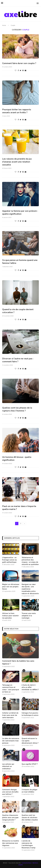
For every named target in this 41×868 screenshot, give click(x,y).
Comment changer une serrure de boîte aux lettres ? (10, 792)
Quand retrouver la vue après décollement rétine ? (30, 741)
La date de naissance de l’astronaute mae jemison (11, 741)
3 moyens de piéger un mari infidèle (30, 791)
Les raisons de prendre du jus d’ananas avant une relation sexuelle (17, 162)
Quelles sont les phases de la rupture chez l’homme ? (17, 409)
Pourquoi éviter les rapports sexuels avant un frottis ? (17, 111)
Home (4, 26)
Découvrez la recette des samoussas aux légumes (11, 843)
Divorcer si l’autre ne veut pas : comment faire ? (18, 360)
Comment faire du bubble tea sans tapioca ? (18, 662)
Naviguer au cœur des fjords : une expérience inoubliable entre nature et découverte (30, 589)
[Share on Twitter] (20, 71)
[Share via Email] (25, 71)
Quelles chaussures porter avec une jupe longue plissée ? (10, 818)
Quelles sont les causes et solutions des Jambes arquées (30, 818)
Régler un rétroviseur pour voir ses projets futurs (11, 587)
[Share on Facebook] (18, 71)
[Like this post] (16, 71)
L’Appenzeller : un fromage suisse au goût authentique (10, 560)
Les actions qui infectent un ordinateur (8, 766)
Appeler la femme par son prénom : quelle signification (20, 212)
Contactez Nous (27, 863)
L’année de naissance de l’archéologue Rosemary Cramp (28, 844)
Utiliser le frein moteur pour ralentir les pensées (10, 616)
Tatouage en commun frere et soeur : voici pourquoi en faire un (11, 688)
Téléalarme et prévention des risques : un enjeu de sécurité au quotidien (30, 561)
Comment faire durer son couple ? (19, 63)
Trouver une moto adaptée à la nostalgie (29, 616)
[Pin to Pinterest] (23, 71)
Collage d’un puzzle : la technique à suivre (30, 714)
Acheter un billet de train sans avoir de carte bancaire (10, 715)
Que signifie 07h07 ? (30, 764)
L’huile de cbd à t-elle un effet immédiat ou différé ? (30, 687)
